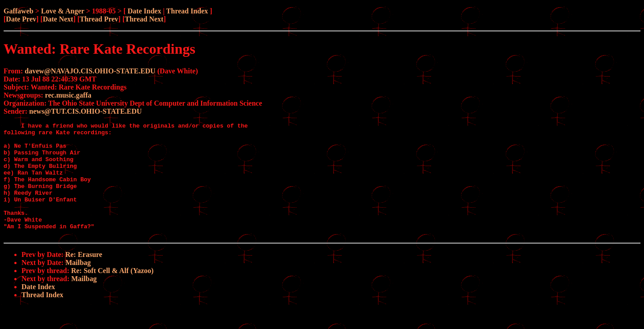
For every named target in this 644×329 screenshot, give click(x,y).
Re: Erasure (84, 277)
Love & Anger (63, 11)
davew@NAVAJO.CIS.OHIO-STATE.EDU (90, 71)
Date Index (144, 11)
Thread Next (144, 19)
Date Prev (21, 19)
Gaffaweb (19, 11)
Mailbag (78, 285)
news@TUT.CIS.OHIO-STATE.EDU (85, 111)
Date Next (58, 19)
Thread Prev (99, 19)
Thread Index (187, 11)
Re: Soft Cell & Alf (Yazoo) (112, 293)
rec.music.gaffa (68, 95)
